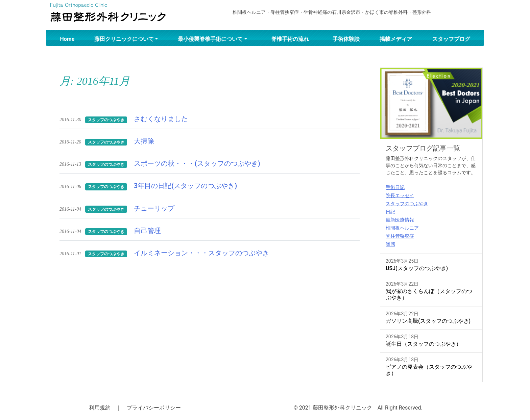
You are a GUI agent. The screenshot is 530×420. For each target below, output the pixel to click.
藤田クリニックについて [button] (124, 39)
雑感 (390, 244)
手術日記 (395, 187)
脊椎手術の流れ (290, 39)
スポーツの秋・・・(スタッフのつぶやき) (197, 163)
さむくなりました (161, 119)
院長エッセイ (400, 195)
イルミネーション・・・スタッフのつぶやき (201, 253)
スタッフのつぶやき (407, 204)
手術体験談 (346, 39)
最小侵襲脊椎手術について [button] (210, 39)
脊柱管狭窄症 (400, 236)
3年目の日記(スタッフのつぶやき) (185, 186)
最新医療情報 (400, 220)
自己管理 (147, 231)
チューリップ (154, 208)
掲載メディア (396, 39)
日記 (390, 212)
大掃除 (144, 141)
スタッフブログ (451, 39)
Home (67, 39)
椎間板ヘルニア (402, 228)
